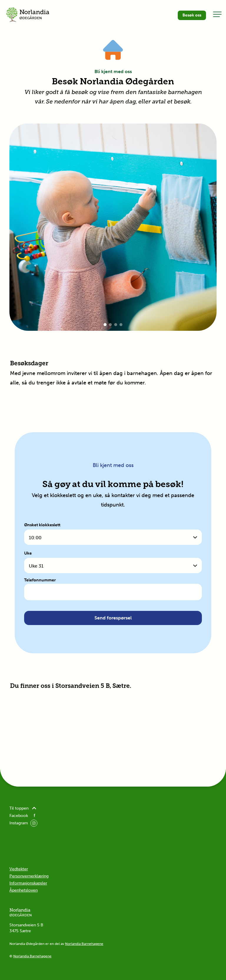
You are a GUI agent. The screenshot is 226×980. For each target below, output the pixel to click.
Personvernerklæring (29, 876)
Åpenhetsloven (24, 890)
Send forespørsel (113, 618)
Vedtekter (19, 869)
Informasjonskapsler (28, 883)
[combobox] (113, 537)
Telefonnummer (40, 580)
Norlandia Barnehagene (84, 944)
